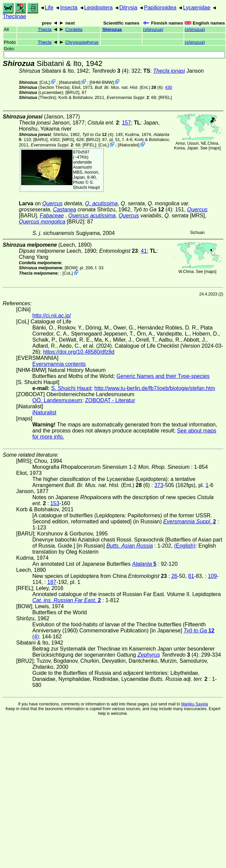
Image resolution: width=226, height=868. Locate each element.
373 (159, 485)
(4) (110, 71)
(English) (185, 546)
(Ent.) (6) (129, 87)
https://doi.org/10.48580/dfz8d (79, 352)
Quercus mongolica (42, 222)
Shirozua (112, 29)
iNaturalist (70, 82)
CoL (45, 82)
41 (144, 251)
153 (55, 503)
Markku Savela (195, 704)
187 (52, 582)
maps (215, 148)
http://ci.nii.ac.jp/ (52, 316)
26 (174, 576)
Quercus (52, 203)
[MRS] (68, 140)
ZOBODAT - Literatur (110, 400)
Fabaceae (52, 216)
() (153, 29)
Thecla (45, 29)
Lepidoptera (99, 8)
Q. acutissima (102, 203)
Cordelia (74, 29)
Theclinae (14, 16)
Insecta (69, 8)
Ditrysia (128, 8)
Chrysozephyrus (82, 42)
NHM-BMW (102, 82)
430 (169, 87)
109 (212, 576)
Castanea (64, 210)
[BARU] (41, 140)
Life (49, 8)
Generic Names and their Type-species (163, 376)
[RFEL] (165, 97)
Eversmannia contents (59, 364)
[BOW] (71, 268)
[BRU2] (72, 92)
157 (126, 123)
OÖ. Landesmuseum (57, 400)
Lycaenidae (197, 8)
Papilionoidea (160, 8)
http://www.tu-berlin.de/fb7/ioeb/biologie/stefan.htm (155, 388)
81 (191, 576)
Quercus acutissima (92, 216)
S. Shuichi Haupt (87, 185)
